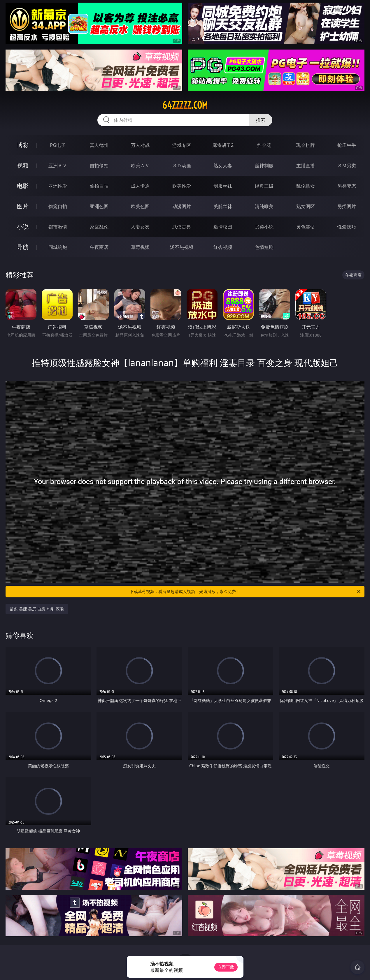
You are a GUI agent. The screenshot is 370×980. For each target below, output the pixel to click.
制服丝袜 (223, 186)
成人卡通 (140, 186)
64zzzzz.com (185, 105)
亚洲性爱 (58, 186)
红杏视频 (223, 247)
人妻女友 (140, 227)
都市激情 (58, 227)
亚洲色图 (99, 206)
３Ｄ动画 (182, 166)
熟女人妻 (223, 166)
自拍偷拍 (99, 166)
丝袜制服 (264, 166)
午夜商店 (99, 247)
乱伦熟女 (306, 186)
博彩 (23, 145)
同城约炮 (58, 247)
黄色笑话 (306, 227)
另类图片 (347, 206)
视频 (23, 165)
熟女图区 (306, 206)
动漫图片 (182, 206)
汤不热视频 (182, 247)
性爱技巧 (347, 227)
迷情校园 (223, 227)
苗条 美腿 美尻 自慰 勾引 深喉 (37, 609)
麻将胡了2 (223, 145)
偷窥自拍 (58, 206)
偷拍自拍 (99, 186)
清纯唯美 (264, 206)
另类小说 (264, 227)
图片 (23, 206)
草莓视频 (140, 247)
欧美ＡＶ (140, 166)
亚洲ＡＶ (58, 166)
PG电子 (58, 145)
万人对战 (140, 145)
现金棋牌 (306, 145)
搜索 (261, 120)
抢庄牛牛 (347, 145)
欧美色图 (140, 206)
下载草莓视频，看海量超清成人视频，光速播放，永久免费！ (246, 592)
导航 (23, 247)
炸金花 (264, 145)
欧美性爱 (182, 186)
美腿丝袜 (223, 206)
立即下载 (226, 967)
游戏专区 (182, 145)
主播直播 (306, 166)
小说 (23, 227)
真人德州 (99, 145)
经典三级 (264, 186)
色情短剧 (264, 247)
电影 (23, 186)
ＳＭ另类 (347, 166)
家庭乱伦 (99, 227)
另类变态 (347, 186)
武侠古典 (182, 227)
